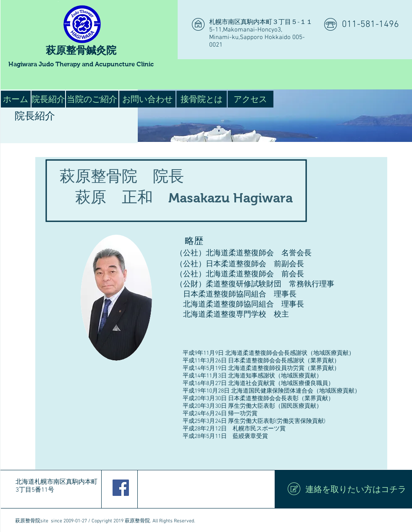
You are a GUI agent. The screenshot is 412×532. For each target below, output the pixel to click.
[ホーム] (16, 99)
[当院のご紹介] (92, 99)
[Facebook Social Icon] (121, 488)
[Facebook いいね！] (200, 489)
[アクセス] (251, 99)
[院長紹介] (48, 99)
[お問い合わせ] (147, 99)
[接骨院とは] (202, 99)
